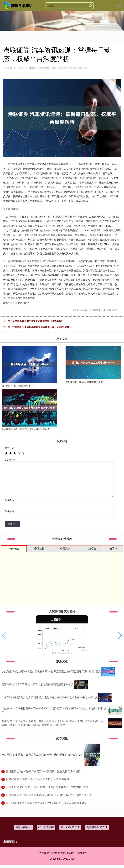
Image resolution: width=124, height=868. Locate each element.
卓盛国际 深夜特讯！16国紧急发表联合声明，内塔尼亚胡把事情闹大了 (42, 755)
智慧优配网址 (23, 827)
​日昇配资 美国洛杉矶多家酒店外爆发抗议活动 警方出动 (38, 779)
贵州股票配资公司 (97, 827)
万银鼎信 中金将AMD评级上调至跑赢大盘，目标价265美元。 (43, 327)
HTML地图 (82, 853)
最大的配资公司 (70, 827)
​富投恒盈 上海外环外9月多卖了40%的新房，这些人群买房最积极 (43, 771)
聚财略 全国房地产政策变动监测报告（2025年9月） (38, 321)
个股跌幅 (39, 549)
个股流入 (65, 549)
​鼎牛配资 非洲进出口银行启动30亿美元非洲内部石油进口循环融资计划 (46, 803)
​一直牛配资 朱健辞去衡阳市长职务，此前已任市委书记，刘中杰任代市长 (48, 787)
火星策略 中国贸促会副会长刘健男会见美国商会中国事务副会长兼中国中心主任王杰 (50, 697)
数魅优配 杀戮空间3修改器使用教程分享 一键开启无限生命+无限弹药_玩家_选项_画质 (51, 672)
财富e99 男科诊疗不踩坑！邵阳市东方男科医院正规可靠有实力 (38, 684)
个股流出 (91, 549)
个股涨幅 (14, 549)
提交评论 (12, 524)
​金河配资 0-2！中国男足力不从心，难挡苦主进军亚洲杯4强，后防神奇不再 (49, 795)
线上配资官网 (46, 827)
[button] (4, 636)
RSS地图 (70, 853)
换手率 (113, 549)
